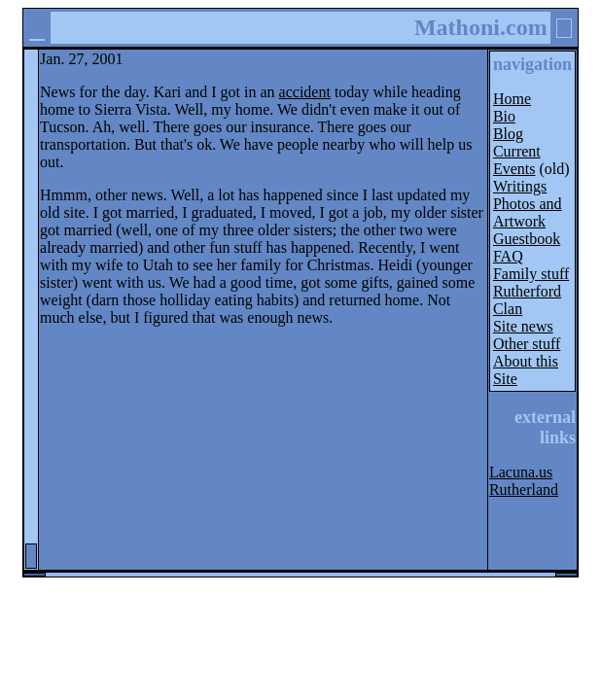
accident (305, 92)
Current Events (517, 160)
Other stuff (527, 344)
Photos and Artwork (528, 212)
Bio (504, 116)
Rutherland (524, 490)
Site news (523, 326)
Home (512, 99)
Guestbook (527, 239)
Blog (508, 134)
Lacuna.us (521, 472)
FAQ (508, 256)
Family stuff (531, 274)
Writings (520, 186)
